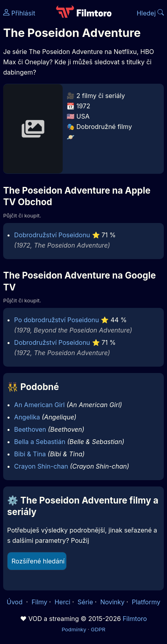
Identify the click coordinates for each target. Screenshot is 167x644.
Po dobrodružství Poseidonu (57, 320)
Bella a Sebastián (40, 442)
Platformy (146, 602)
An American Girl (40, 405)
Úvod (15, 602)
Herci (62, 602)
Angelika (27, 417)
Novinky (112, 602)
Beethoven (30, 429)
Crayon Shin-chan (41, 466)
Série (85, 602)
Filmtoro (135, 619)
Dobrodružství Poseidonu (52, 235)
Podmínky (74, 629)
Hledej (150, 13)
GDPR (98, 629)
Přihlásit (19, 13)
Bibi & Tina (30, 454)
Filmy (39, 602)
